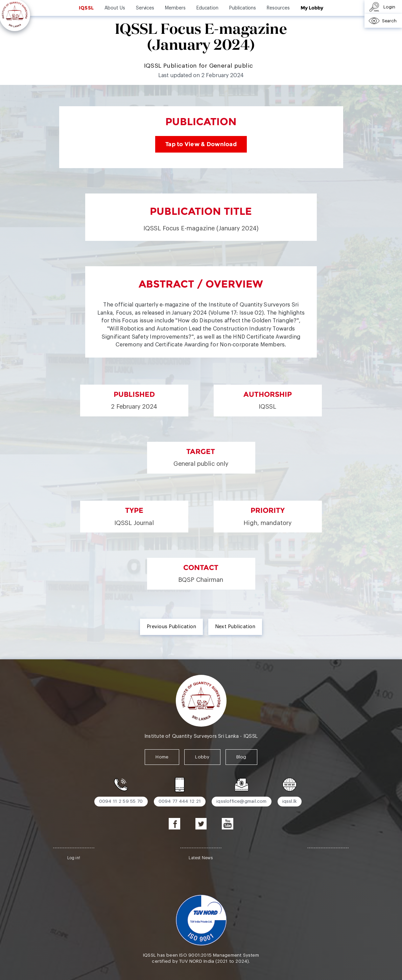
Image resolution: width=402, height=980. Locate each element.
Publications (243, 8)
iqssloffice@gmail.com (242, 801)
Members (175, 8)
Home (162, 757)
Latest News (201, 858)
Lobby (202, 757)
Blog (241, 757)
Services (145, 8)
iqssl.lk (290, 801)
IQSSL (86, 8)
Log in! (74, 858)
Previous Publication (171, 627)
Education (207, 8)
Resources (278, 8)
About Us (115, 8)
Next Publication (235, 627)
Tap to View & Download (201, 144)
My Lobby (312, 8)
